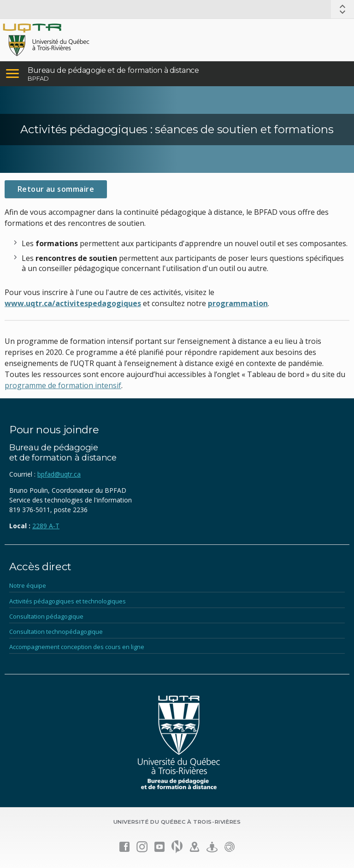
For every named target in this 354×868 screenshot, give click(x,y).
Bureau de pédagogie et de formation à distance (113, 70)
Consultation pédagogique (46, 616)
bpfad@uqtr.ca (59, 474)
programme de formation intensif (63, 385)
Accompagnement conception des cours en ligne (77, 647)
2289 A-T (46, 526)
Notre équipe (28, 585)
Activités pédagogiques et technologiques (68, 601)
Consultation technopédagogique (56, 632)
